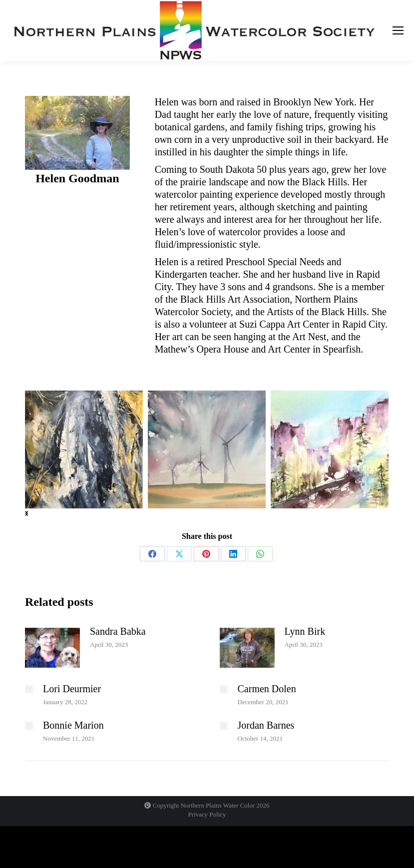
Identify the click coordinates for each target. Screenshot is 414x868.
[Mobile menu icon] (398, 30)
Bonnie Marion (73, 725)
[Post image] (52, 648)
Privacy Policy (207, 814)
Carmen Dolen (267, 689)
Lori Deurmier (72, 689)
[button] (26, 513)
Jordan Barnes (266, 725)
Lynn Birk (305, 631)
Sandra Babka (118, 631)
